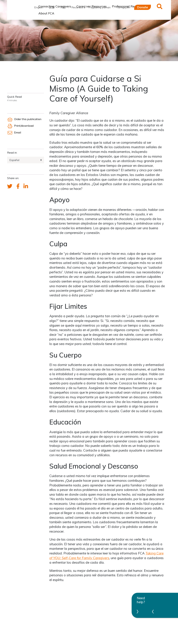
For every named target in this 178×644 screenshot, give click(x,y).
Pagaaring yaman (100, 7)
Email (14, 132)
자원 (63, 7)
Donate (143, 7)
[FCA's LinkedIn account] (26, 186)
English (39, 7)
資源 (52, 7)
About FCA (46, 13)
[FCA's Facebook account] (18, 186)
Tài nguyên (123, 7)
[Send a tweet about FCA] (10, 186)
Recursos (77, 7)
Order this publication (24, 119)
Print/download (20, 126)
